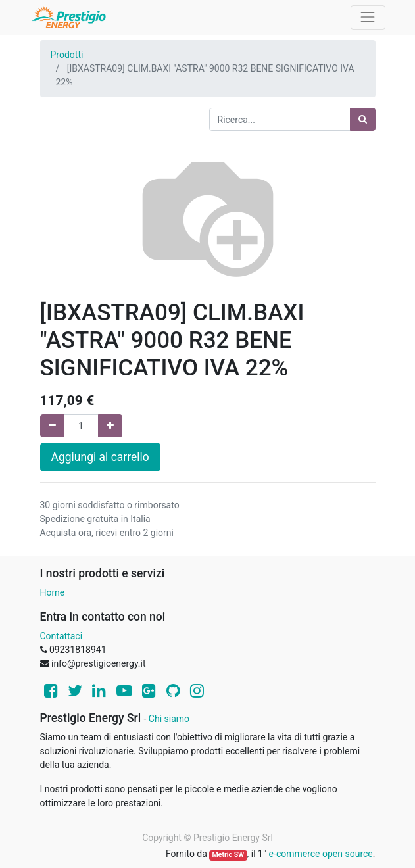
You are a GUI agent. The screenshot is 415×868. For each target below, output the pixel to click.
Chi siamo (169, 719)
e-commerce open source (321, 854)
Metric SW (229, 855)
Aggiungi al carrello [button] (100, 457)
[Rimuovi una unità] (52, 426)
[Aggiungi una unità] (110, 426)
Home (53, 592)
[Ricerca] (363, 119)
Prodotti (67, 55)
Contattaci (61, 636)
